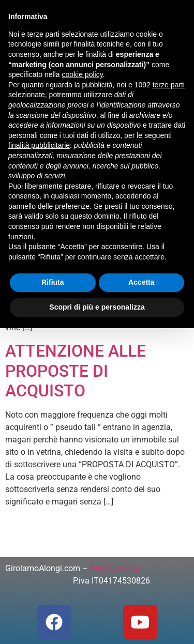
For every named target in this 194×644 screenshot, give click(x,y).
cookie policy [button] (83, 74)
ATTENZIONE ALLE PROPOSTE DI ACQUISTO (76, 371)
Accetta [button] (141, 282)
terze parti (169, 85)
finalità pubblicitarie (39, 145)
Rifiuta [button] (53, 282)
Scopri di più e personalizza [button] (97, 307)
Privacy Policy (116, 568)
